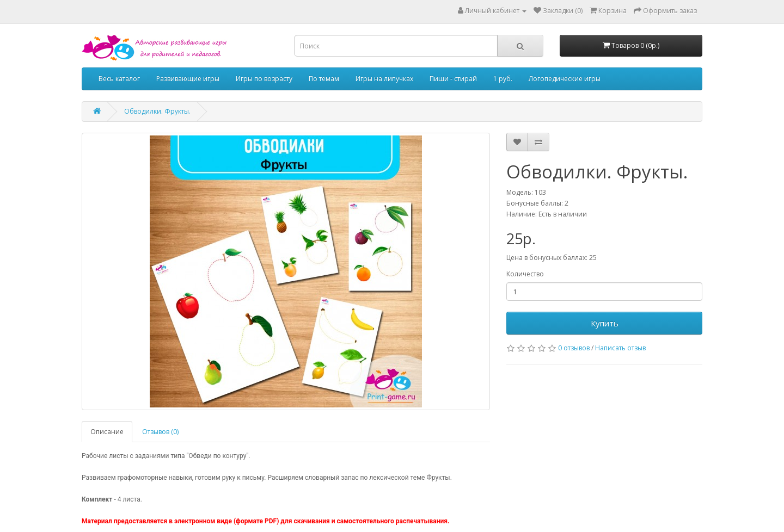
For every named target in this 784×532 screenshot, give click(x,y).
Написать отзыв (620, 348)
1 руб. (503, 79)
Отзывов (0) (160, 432)
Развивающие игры (188, 79)
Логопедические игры (565, 79)
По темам (324, 79)
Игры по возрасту (264, 79)
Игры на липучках (384, 79)
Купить (605, 323)
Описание (107, 432)
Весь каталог (119, 79)
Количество (525, 274)
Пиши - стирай (453, 79)
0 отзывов (574, 348)
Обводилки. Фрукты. (157, 111)
